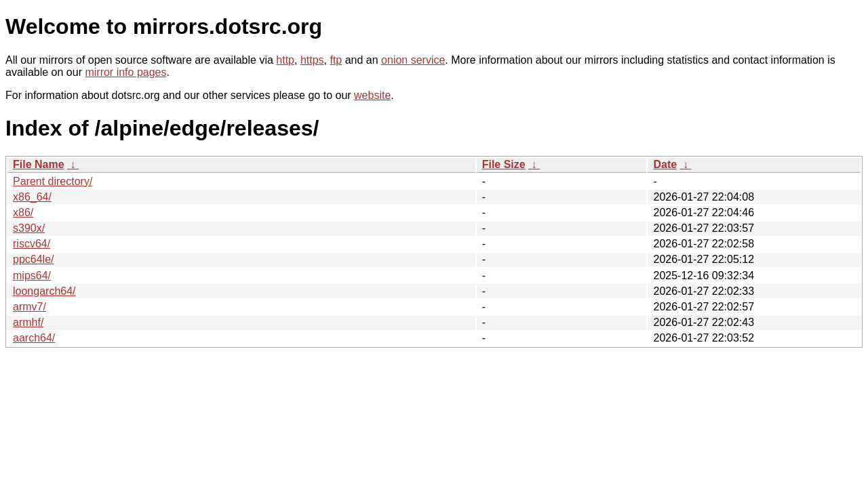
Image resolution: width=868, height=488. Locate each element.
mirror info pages (125, 72)
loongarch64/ (44, 291)
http (285, 60)
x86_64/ (32, 197)
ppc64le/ (34, 259)
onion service (413, 60)
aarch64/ (34, 338)
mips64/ (32, 276)
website (372, 95)
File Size (504, 164)
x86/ (23, 212)
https (312, 60)
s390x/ (29, 228)
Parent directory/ (53, 181)
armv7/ (29, 307)
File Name (39, 164)
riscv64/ (32, 244)
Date (665, 164)
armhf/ (28, 322)
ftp (336, 60)
